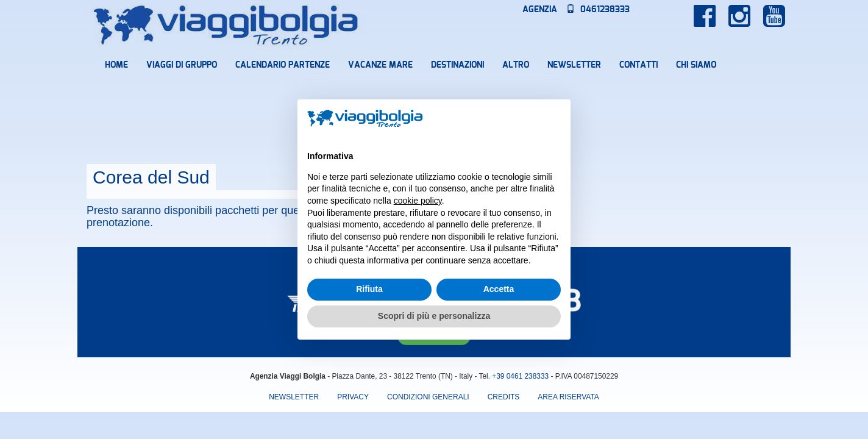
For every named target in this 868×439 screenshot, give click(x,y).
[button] (555, 119)
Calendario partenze (283, 65)
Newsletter (574, 65)
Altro (516, 65)
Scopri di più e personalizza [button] (434, 316)
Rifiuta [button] (369, 289)
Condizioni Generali (428, 397)
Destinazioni (457, 65)
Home (116, 65)
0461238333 (598, 10)
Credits (504, 397)
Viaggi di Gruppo (182, 65)
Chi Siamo (696, 65)
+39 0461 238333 (520, 376)
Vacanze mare (380, 65)
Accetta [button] (499, 289)
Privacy (353, 397)
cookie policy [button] (418, 201)
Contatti (639, 65)
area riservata (568, 397)
